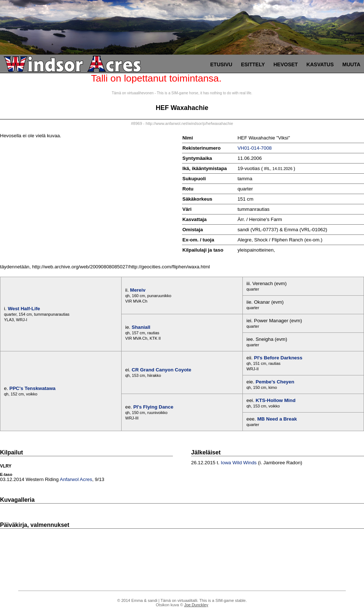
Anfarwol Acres (76, 479)
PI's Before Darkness (278, 358)
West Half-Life (24, 309)
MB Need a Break (277, 419)
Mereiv (138, 290)
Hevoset (286, 64)
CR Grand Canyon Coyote (162, 370)
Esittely (253, 64)
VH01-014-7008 (254, 148)
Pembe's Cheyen (275, 382)
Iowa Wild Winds (239, 463)
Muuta (351, 64)
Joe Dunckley (196, 605)
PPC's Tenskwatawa (33, 388)
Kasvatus (320, 64)
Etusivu (221, 64)
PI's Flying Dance (153, 407)
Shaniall (141, 327)
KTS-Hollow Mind (276, 400)
